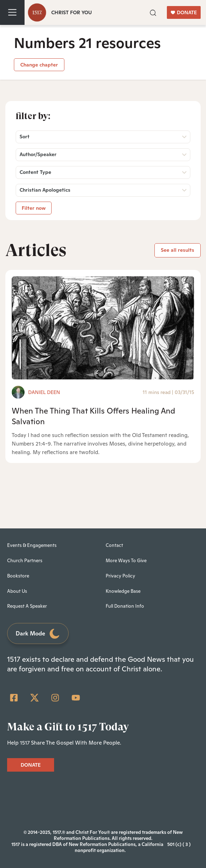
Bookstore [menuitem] (18, 576)
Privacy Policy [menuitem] (120, 576)
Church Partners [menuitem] (25, 561)
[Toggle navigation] (12, 12)
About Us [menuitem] (17, 591)
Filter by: (33, 116)
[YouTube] (76, 698)
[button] (153, 12)
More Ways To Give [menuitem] (126, 561)
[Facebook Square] (14, 698)
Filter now (34, 208)
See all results (178, 250)
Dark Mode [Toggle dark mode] (38, 634)
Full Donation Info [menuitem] (125, 606)
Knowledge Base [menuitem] (123, 591)
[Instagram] (55, 698)
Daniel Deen (44, 392)
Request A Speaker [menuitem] (27, 606)
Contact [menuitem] (114, 545)
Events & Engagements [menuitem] (32, 545)
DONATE (184, 12)
